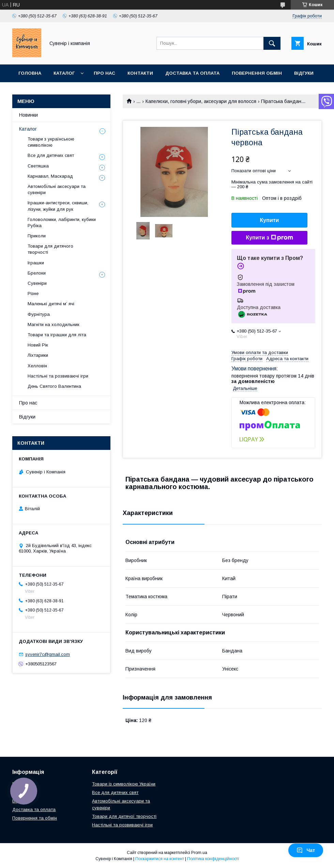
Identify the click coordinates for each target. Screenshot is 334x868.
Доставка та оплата (192, 73)
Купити (270, 220)
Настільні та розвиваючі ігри (58, 376)
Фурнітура (39, 314)
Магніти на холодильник (54, 325)
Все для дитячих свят (51, 155)
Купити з (269, 238)
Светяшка (38, 166)
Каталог (64, 73)
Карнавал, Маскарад (50, 176)
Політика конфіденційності (213, 859)
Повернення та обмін (35, 818)
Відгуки (304, 73)
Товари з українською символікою (51, 142)
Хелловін (37, 366)
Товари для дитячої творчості (124, 816)
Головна (30, 73)
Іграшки (36, 263)
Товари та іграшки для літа (57, 335)
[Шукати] (272, 43)
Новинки (28, 115)
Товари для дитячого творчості (50, 249)
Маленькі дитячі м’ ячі (51, 304)
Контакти (140, 73)
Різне (33, 293)
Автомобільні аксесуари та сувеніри (57, 189)
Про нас (104, 73)
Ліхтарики (38, 355)
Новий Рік (38, 345)
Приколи (37, 236)
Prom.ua (199, 853)
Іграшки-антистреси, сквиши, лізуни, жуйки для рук (58, 206)
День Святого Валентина (54, 386)
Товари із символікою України (124, 784)
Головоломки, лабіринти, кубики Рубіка (62, 223)
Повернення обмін (257, 73)
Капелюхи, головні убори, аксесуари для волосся (201, 101)
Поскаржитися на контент (160, 859)
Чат (306, 850)
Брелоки (37, 273)
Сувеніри (37, 283)
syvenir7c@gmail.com (48, 654)
